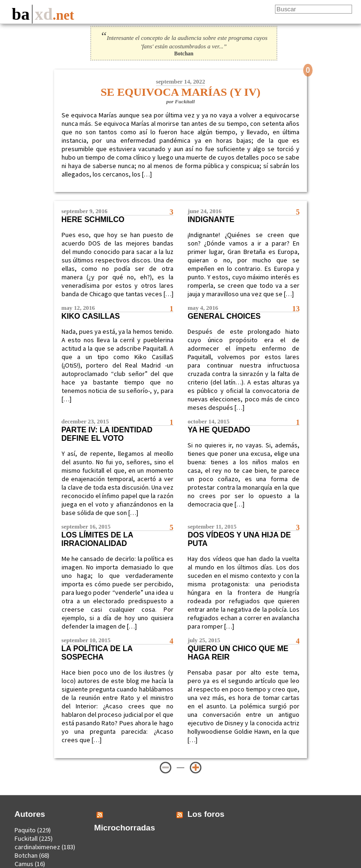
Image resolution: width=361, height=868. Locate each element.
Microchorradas (125, 828)
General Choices (224, 316)
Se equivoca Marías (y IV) (180, 92)
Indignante (211, 219)
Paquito (25, 830)
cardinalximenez (37, 847)
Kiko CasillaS (91, 316)
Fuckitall (26, 838)
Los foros (206, 814)
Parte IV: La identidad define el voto (107, 434)
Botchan (26, 855)
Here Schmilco (93, 219)
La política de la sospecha (97, 653)
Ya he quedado (219, 430)
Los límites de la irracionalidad (97, 539)
